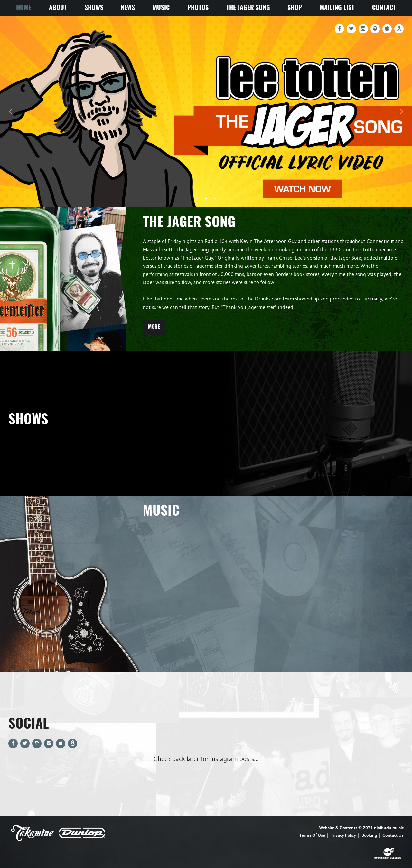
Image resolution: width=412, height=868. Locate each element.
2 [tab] (206, 199)
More (154, 327)
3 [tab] (215, 199)
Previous (10, 112)
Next (402, 112)
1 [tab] (197, 199)
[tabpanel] (206, 112)
